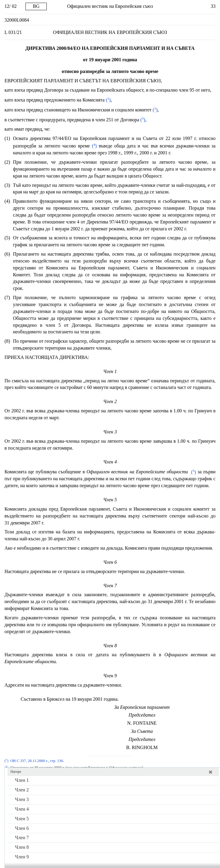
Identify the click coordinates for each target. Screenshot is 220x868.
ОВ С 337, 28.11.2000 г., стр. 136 (36, 761)
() (108, 100)
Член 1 (22, 780)
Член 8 (22, 847)
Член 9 (22, 857)
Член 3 (22, 799)
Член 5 (22, 819)
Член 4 (22, 809)
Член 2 (22, 790)
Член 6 (22, 828)
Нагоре (16, 772)
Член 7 (22, 838)
